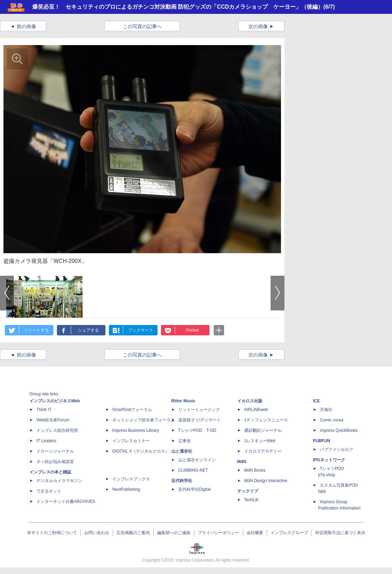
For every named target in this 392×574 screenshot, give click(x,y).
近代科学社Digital (194, 489)
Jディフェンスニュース (266, 420)
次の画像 (258, 26)
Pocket (192, 330)
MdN (242, 462)
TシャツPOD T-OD (197, 430)
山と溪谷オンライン (197, 460)
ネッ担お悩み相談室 (55, 462)
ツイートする (36, 330)
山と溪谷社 (182, 451)
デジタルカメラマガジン (59, 481)
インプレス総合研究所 (57, 430)
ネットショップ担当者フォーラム (144, 420)
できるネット (49, 491)
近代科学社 (182, 481)
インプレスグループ (289, 533)
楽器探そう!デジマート (200, 420)
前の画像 (26, 26)
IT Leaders (46, 441)
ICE (316, 401)
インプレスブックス (131, 479)
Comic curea (331, 420)
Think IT (44, 410)
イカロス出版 (250, 401)
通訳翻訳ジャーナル (263, 430)
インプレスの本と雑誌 (50, 472)
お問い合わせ (97, 533)
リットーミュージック (199, 410)
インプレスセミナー (131, 441)
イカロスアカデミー (263, 451)
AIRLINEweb (256, 410)
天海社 (326, 410)
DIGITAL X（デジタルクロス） (141, 451)
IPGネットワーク (329, 460)
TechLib (251, 500)
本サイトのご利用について (52, 533)
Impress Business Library (136, 430)
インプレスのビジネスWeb (55, 401)
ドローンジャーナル (55, 451)
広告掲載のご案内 (133, 533)
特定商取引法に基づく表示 (340, 533)
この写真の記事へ (142, 26)
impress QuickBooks (339, 430)
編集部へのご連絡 (174, 533)
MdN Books (255, 470)
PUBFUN (322, 441)
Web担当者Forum (53, 420)
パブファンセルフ (336, 449)
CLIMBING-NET (193, 470)
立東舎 (185, 441)
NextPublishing (126, 489)
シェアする (88, 330)
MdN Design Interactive (266, 481)
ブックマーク (140, 330)
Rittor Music (183, 401)
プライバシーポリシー (219, 533)
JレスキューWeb (260, 441)
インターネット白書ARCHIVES (66, 502)
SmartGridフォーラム (132, 410)
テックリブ (248, 491)
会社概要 (255, 533)
